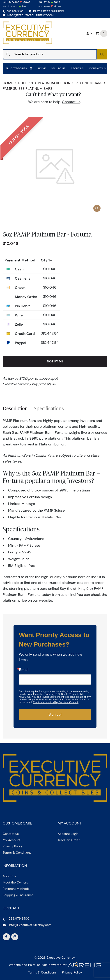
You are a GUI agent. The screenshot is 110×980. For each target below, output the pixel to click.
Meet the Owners (15, 882)
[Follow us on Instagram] (15, 937)
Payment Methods (16, 889)
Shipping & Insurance (18, 895)
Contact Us (97, 68)
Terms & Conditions (17, 853)
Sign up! (55, 714)
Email (24, 670)
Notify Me (55, 361)
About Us (77, 68)
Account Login (68, 834)
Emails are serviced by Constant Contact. (56, 702)
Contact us (71, 102)
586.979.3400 (15, 11)
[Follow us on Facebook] (6, 937)
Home (42, 68)
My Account (11, 840)
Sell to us (58, 68)
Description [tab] (15, 408)
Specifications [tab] (49, 408)
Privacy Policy (13, 846)
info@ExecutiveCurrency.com (30, 15)
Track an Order (69, 840)
